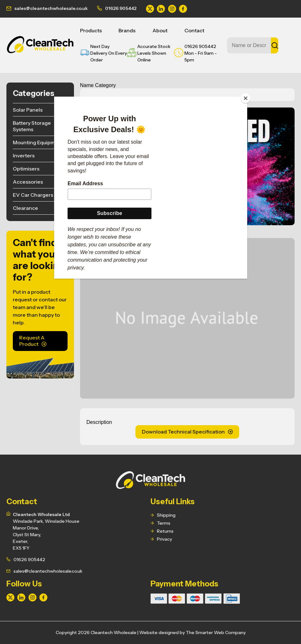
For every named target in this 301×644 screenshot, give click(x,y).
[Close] (246, 98)
